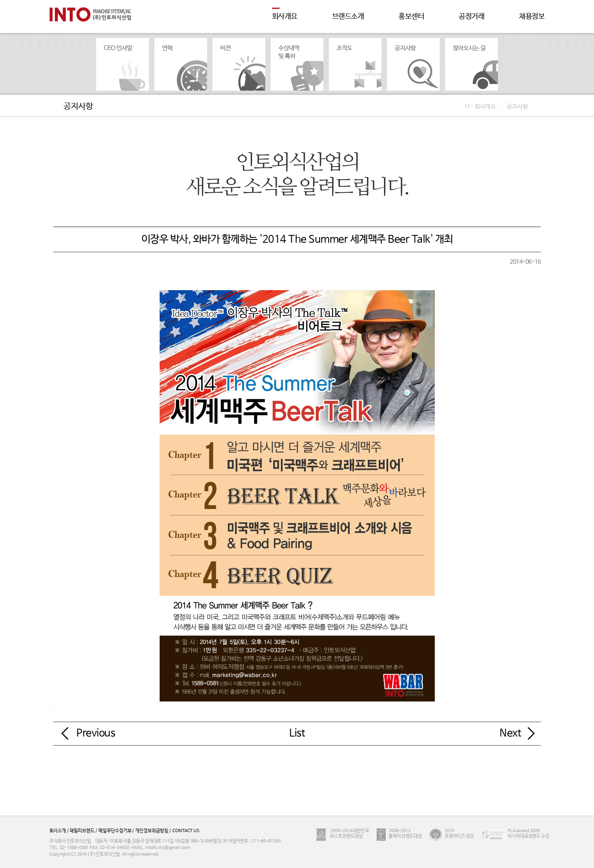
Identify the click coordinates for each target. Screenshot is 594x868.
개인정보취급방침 (151, 831)
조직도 (355, 64)
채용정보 (532, 16)
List (297, 733)
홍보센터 (411, 16)
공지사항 (413, 64)
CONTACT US (185, 831)
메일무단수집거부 (114, 831)
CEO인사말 (123, 64)
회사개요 (285, 16)
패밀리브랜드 (81, 831)
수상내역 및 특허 (297, 64)
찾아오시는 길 (471, 64)
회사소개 (58, 831)
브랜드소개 (348, 16)
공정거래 (471, 16)
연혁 (181, 64)
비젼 (239, 64)
